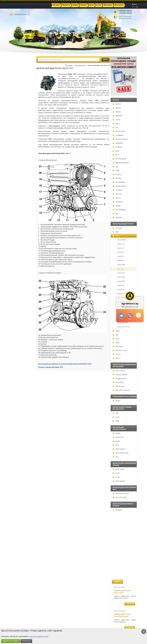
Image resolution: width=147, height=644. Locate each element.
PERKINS (16, 116)
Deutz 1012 (19, 273)
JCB (14, 127)
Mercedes (16, 346)
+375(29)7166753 (125, 11)
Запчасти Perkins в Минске (123, 282)
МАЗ (14, 151)
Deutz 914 (18, 260)
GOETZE (16, 194)
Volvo (14, 358)
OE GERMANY (18, 210)
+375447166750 (121, 315)
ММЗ (14, 331)
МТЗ (14, 155)
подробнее (130, 80)
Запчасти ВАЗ (18, 497)
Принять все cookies (11, 641)
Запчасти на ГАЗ (19, 493)
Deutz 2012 (19, 289)
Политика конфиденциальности (51, 628)
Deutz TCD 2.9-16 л (21, 327)
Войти (134, 4)
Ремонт (47, 619)
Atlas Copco (17, 469)
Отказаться (26, 641)
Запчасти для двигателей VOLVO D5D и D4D (124, 147)
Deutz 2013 (19, 294)
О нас (46, 622)
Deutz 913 (18, 256)
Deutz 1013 (19, 277)
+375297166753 (130, 316)
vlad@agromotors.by (22, 14)
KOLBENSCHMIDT (19, 163)
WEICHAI (16, 217)
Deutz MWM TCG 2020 (22, 298)
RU (137, 7)
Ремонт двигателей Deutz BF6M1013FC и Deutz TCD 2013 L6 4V (123, 213)
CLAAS (15, 120)
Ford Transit (17, 371)
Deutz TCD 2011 (20, 310)
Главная (70, 65)
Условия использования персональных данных (73, 628)
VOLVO (15, 112)
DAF (14, 232)
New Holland (17, 449)
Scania (15, 354)
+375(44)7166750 (125, 13)
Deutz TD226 (19, 240)
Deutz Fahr (17, 437)
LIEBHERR (16, 143)
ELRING (15, 178)
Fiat (14, 335)
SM (14, 167)
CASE (14, 473)
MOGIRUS (16, 202)
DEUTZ (15, 104)
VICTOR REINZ (18, 159)
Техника (68, 619)
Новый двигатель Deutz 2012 (122, 68)
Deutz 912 (18, 252)
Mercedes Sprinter (20, 390)
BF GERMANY (18, 182)
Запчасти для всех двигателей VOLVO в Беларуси (123, 245)
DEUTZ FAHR (17, 131)
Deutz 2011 (19, 285)
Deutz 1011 (19, 269)
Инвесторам (70, 625)
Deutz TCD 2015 (20, 323)
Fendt (15, 441)
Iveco (14, 339)
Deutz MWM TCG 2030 (22, 306)
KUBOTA (16, 147)
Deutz (15, 236)
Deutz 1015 (19, 281)
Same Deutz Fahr (19, 453)
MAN (14, 343)
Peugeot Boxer (18, 378)
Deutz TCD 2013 (20, 318)
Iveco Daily (17, 382)
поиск (105, 59)
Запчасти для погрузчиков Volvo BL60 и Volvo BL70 (123, 341)
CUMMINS (16, 135)
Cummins (16, 228)
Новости (48, 617)
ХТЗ (14, 457)
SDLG (14, 124)
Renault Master (18, 375)
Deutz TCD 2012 (20, 314)
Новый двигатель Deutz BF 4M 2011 (122, 92)
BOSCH (15, 174)
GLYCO (15, 198)
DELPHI (15, 108)
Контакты (48, 625)
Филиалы (69, 622)
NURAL (15, 206)
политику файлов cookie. (39, 636)
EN (133, 7)
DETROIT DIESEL (19, 139)
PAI (14, 214)
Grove (15, 477)
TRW (14, 170)
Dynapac (16, 510)
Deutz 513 (18, 248)
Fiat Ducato (17, 386)
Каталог (68, 614)
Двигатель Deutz (80, 65)
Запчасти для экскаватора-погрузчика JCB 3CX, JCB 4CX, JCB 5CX (125, 118)
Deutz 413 (18, 244)
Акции (67, 617)
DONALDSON (18, 186)
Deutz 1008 (19, 265)
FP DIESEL (16, 190)
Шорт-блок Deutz (122, 176)
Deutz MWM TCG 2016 (22, 302)
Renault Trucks (18, 350)
